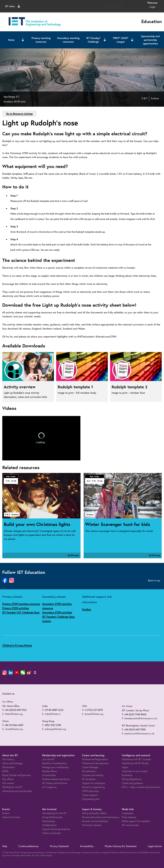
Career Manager (90, 767)
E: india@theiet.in (51, 714)
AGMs (5, 771)
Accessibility (87, 846)
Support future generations (56, 829)
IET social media (130, 825)
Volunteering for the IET (54, 813)
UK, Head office (11, 706)
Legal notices (155, 846)
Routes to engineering (93, 787)
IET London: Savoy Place (135, 710)
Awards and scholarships (95, 821)
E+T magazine (49, 787)
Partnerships (49, 821)
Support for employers (94, 783)
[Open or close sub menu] (23, 40)
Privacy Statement (59, 846)
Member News (50, 771)
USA (85, 706)
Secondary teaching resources (68, 40)
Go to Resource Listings (19, 114)
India (45, 706)
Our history (8, 759)
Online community (52, 833)
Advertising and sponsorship (17, 791)
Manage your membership (56, 767)
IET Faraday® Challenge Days (58, 617)
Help (5, 846)
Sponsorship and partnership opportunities (150, 40)
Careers (47, 621)
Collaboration (49, 825)
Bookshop (127, 775)
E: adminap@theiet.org (54, 729)
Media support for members (136, 821)
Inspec (125, 767)
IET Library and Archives (55, 783)
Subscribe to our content (135, 771)
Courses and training (93, 775)
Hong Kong (48, 721)
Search (113, 6)
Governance (8, 767)
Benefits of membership (54, 763)
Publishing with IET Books (135, 763)
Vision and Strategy (12, 763)
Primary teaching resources (41, 40)
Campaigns (128, 813)
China (5, 721)
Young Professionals (52, 817)
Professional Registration (95, 759)
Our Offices (8, 702)
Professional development (95, 763)
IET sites (13, 6)
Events (6, 813)
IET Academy (89, 779)
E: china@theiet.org (13, 729)
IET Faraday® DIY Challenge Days (21, 612)
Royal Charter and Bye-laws (17, 775)
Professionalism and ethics (56, 779)
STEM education (91, 791)
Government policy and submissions (101, 817)
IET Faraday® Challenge (93, 40)
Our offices (8, 779)
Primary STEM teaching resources (21, 604)
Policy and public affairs (94, 813)
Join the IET (48, 759)
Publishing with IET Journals (136, 759)
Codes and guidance (132, 783)
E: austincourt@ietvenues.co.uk (138, 733)
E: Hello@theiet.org (12, 714)
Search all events (11, 817)
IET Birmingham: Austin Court (138, 725)
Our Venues (127, 706)
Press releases (129, 817)
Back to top (154, 580)
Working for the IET (12, 787)
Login (152, 7)
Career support (90, 795)
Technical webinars (92, 825)
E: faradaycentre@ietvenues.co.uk (139, 718)
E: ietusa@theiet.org (93, 714)
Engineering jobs (91, 799)
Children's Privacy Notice (17, 645)
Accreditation (89, 771)
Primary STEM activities (16, 608)
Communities (49, 775)
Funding (86, 609)
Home (11, 40)
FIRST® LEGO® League (121, 40)
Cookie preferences (28, 846)
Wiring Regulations (132, 779)
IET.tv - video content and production (141, 787)
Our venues (8, 783)
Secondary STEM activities (57, 612)
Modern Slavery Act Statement (121, 846)
